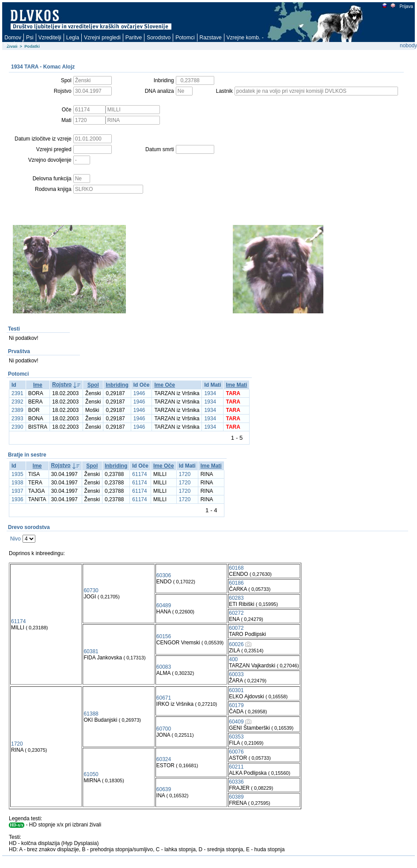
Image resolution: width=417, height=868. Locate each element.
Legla (73, 38)
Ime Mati (236, 385)
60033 (236, 674)
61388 (91, 714)
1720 (185, 474)
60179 (236, 705)
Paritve (134, 38)
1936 (17, 499)
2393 (17, 419)
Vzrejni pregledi (102, 38)
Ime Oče (165, 385)
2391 (17, 393)
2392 (17, 402)
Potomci (185, 38)
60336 (236, 782)
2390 (17, 427)
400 (233, 659)
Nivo (15, 539)
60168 (236, 568)
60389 (236, 797)
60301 (236, 690)
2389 (17, 410)
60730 (91, 590)
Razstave (211, 38)
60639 (164, 789)
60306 (164, 575)
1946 (139, 393)
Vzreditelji (50, 38)
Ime (38, 385)
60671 (164, 698)
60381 (91, 651)
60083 (164, 667)
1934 (210, 393)
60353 (236, 737)
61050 (91, 774)
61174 (139, 474)
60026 (236, 644)
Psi (30, 38)
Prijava (406, 6)
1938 (17, 483)
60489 (164, 605)
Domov (13, 38)
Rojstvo (62, 385)
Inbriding (117, 385)
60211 (236, 767)
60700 (164, 729)
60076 (236, 752)
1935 (17, 474)
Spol (93, 385)
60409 (236, 722)
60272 (236, 613)
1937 (17, 491)
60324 (164, 759)
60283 (236, 598)
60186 (236, 583)
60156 (164, 636)
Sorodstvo (159, 38)
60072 (236, 628)
